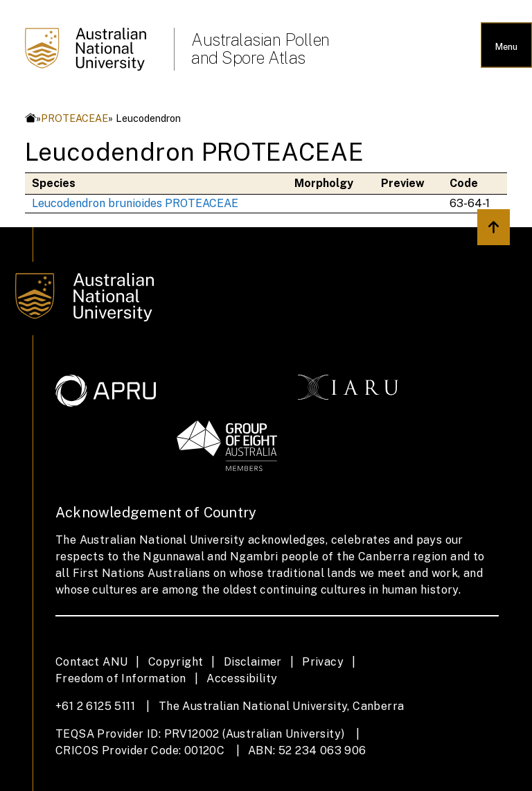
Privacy (323, 662)
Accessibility (242, 678)
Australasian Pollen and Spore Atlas (260, 48)
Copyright (176, 662)
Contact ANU (91, 662)
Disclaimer (253, 662)
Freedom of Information (121, 678)
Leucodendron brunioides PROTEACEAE (135, 203)
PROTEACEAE (74, 118)
